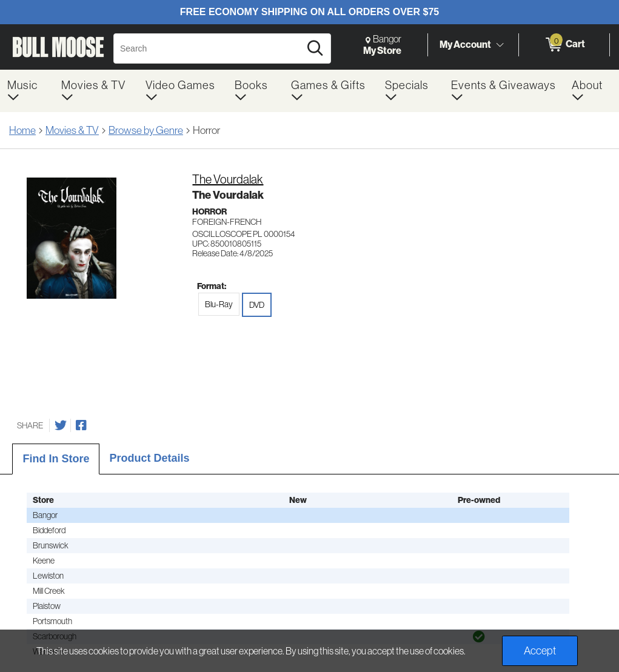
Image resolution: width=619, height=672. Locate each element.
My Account (465, 44)
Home (22, 130)
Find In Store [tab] (56, 459)
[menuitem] (27, 91)
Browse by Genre (146, 130)
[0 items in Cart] (564, 45)
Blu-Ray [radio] (219, 304)
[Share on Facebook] (81, 425)
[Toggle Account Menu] (500, 45)
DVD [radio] (257, 305)
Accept (540, 651)
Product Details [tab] (149, 458)
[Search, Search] (209, 48)
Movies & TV (72, 130)
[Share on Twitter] (61, 425)
